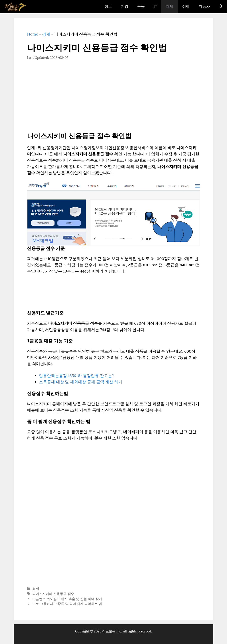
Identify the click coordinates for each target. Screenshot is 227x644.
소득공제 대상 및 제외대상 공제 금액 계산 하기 (81, 382)
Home (33, 34)
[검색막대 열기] (221, 7)
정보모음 (109, 631)
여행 (186, 7)
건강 (125, 7)
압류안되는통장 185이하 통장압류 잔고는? (76, 376)
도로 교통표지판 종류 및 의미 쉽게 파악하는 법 (67, 604)
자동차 (204, 7)
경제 (170, 7)
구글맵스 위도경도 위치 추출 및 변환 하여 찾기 (67, 599)
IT (155, 7)
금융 (141, 7)
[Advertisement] (113, 99)
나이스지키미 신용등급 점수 (53, 594)
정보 (108, 7)
